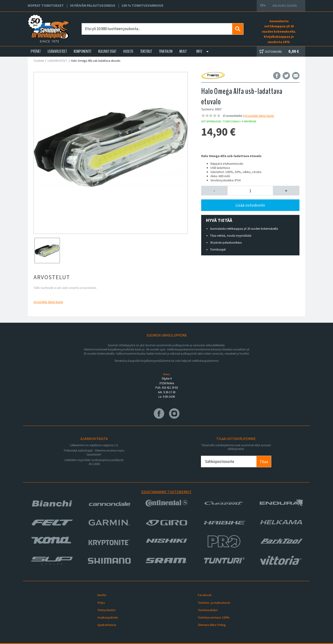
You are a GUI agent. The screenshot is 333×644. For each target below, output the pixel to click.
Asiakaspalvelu (104, 610)
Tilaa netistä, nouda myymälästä (231, 236)
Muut (183, 51)
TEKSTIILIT (146, 51)
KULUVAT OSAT (107, 51)
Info (199, 51)
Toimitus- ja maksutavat (211, 600)
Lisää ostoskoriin (250, 205)
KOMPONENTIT (83, 51)
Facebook (201, 594)
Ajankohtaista (103, 616)
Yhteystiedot (103, 605)
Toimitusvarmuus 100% (210, 610)
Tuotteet (39, 61)
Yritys (98, 600)
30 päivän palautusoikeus (226, 243)
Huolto (99, 594)
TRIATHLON (166, 51)
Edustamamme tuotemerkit (166, 492)
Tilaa (264, 462)
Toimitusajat (218, 249)
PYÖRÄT (36, 51)
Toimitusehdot (204, 605)
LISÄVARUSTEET (57, 51)
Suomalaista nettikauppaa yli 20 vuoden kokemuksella (244, 229)
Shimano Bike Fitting (208, 616)
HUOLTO (128, 51)
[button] (214, 191)
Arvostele (48, 302)
